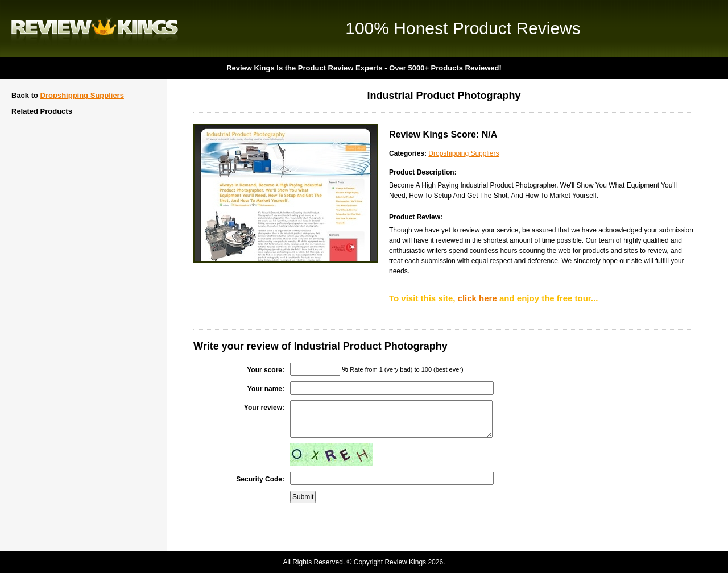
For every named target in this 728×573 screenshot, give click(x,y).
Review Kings (95, 28)
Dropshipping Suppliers (82, 95)
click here (477, 298)
